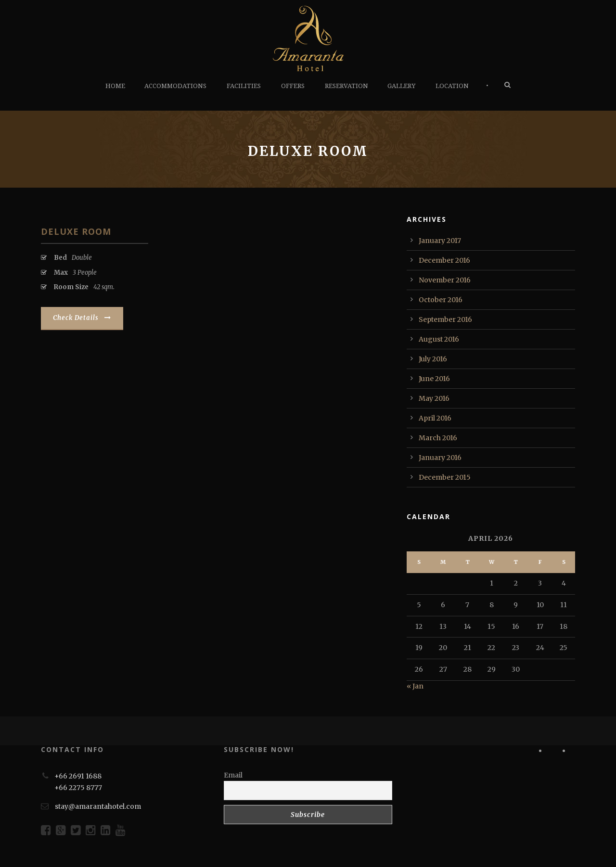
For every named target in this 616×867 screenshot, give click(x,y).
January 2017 (440, 241)
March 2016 (438, 438)
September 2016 (445, 319)
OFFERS (293, 86)
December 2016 (444, 260)
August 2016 (439, 339)
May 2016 (434, 398)
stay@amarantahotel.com (98, 806)
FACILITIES (244, 86)
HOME (115, 86)
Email (233, 775)
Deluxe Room (76, 231)
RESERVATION (346, 86)
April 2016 (435, 418)
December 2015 (445, 477)
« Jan (415, 686)
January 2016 (440, 458)
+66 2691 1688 (78, 776)
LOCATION (452, 86)
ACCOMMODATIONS (175, 86)
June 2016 (434, 379)
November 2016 (445, 280)
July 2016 (433, 359)
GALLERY (401, 86)
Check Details (82, 318)
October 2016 (441, 300)
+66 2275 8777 (78, 788)
